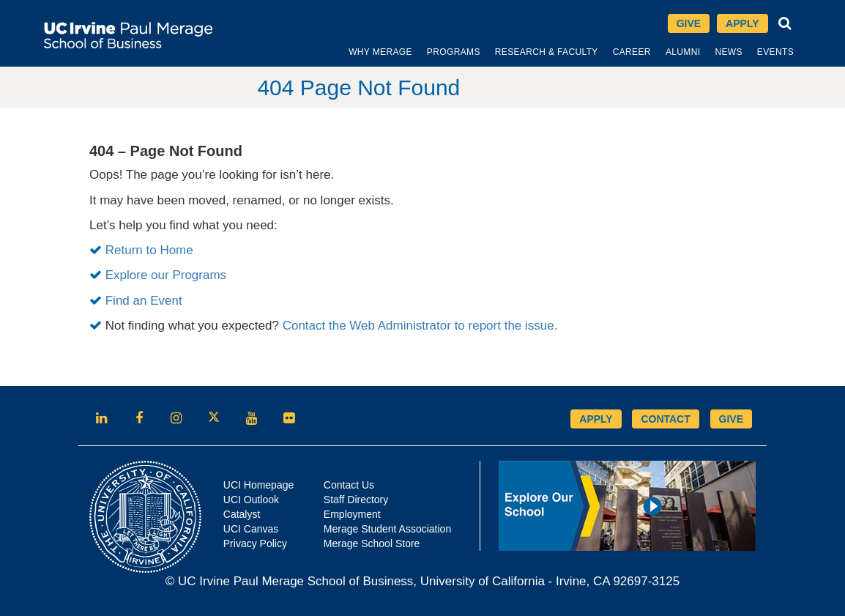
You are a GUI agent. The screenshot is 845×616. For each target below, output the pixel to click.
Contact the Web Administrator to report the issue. (420, 326)
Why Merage (380, 52)
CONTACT (665, 419)
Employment (352, 514)
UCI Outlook (251, 500)
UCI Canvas (251, 529)
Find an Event (144, 301)
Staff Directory (356, 500)
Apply (742, 23)
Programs (454, 52)
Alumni (683, 52)
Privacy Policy (255, 543)
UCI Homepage (259, 485)
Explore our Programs (166, 275)
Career (632, 52)
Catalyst (242, 514)
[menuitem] (380, 52)
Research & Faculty (547, 52)
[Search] (785, 23)
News (728, 52)
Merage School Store (372, 543)
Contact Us (349, 485)
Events (775, 52)
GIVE (731, 419)
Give (689, 23)
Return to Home (149, 250)
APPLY (596, 419)
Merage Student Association (387, 529)
